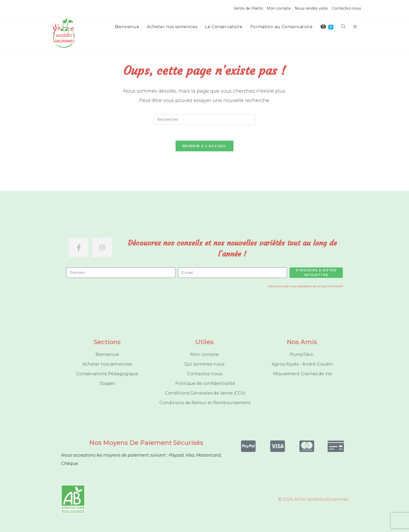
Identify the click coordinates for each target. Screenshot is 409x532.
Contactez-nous (346, 8)
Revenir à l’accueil (204, 146)
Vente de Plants (248, 8)
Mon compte (279, 8)
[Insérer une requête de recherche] (204, 119)
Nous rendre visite (311, 8)
